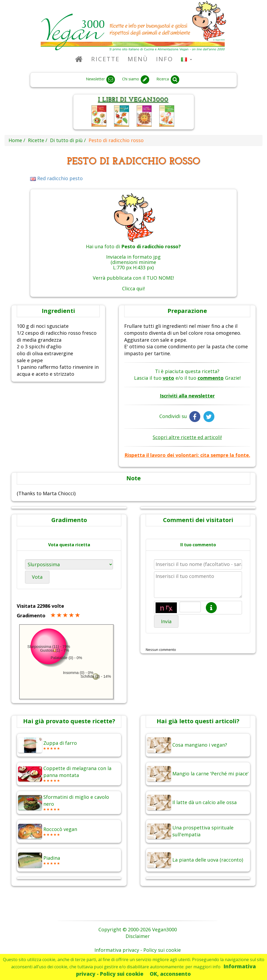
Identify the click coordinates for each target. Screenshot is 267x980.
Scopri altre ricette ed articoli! (187, 437)
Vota (37, 577)
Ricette (105, 59)
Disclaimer (138, 936)
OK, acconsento (170, 974)
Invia (166, 621)
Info (165, 59)
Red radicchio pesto (56, 178)
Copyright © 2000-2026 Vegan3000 (138, 929)
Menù (138, 59)
